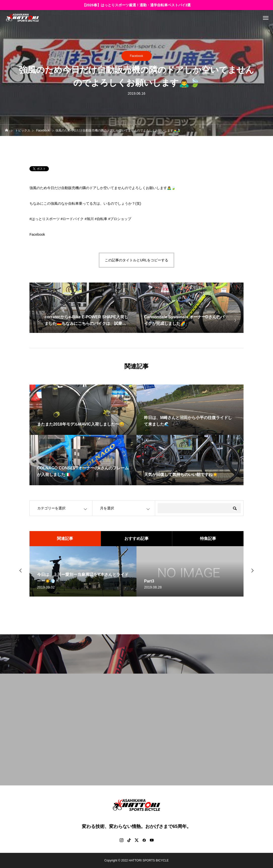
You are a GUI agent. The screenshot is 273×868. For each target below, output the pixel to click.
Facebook (137, 56)
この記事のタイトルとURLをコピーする (136, 260)
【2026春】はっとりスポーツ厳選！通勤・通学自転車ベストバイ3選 (137, 5)
